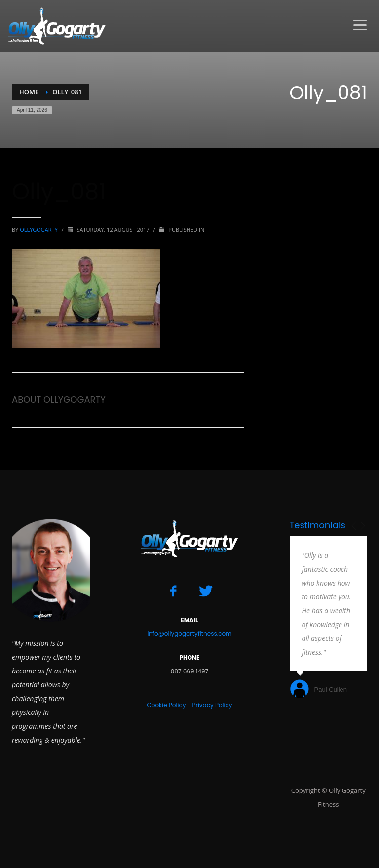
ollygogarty (39, 229)
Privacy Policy (212, 705)
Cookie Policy (166, 705)
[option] (329, 618)
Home (29, 92)
